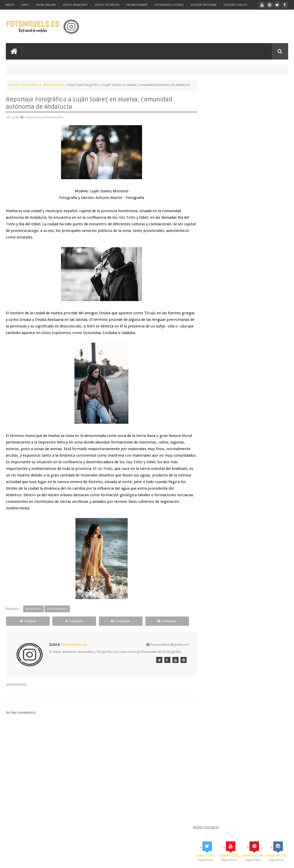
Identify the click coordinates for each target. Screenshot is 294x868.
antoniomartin (53, 85)
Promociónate (135, 5)
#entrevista (30, 85)
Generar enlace (217, 288)
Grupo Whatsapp (74, 5)
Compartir (61, 626)
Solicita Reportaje (201, 5)
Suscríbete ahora (246, 371)
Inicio (10, 5)
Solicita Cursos (232, 5)
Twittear (24, 626)
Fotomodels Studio (167, 5)
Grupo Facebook (105, 5)
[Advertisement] (229, 26)
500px (25, 5)
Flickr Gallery (45, 5)
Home (13, 85)
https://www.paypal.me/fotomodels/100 (233, 319)
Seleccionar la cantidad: (220, 282)
